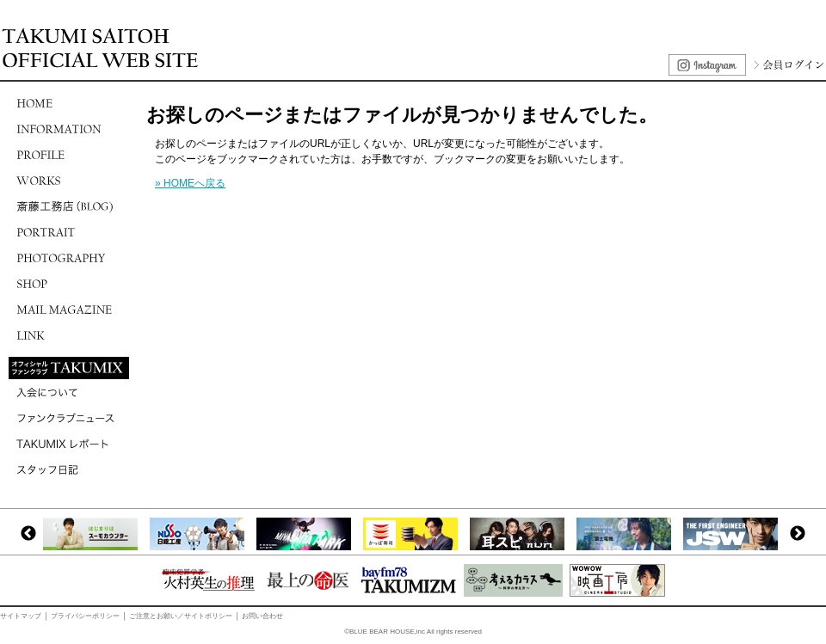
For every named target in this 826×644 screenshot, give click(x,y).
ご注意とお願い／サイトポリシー (181, 616)
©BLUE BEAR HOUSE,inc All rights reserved (413, 632)
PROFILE (69, 155)
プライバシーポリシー (85, 616)
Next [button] (798, 534)
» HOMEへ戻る (190, 183)
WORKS (69, 181)
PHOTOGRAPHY (69, 258)
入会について (69, 392)
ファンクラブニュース (69, 418)
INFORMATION (69, 129)
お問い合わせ (262, 616)
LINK (69, 335)
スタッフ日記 (69, 469)
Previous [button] (28, 534)
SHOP (69, 284)
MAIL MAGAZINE (69, 310)
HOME (69, 103)
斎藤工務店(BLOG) (69, 206)
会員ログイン (787, 65)
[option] (95, 534)
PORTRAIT (69, 232)
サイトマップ (21, 616)
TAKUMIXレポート (69, 444)
